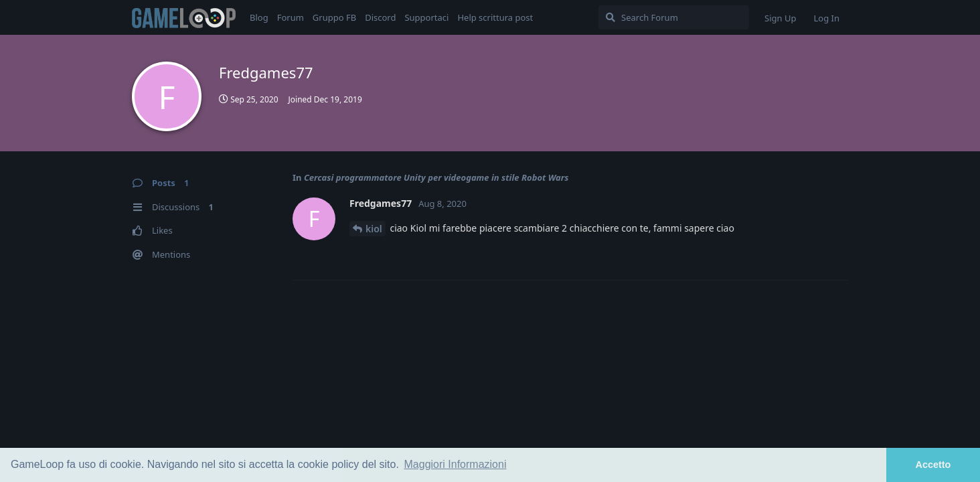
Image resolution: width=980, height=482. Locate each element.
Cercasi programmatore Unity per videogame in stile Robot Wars (436, 177)
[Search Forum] (674, 17)
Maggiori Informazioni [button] (456, 464)
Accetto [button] (933, 465)
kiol (374, 229)
